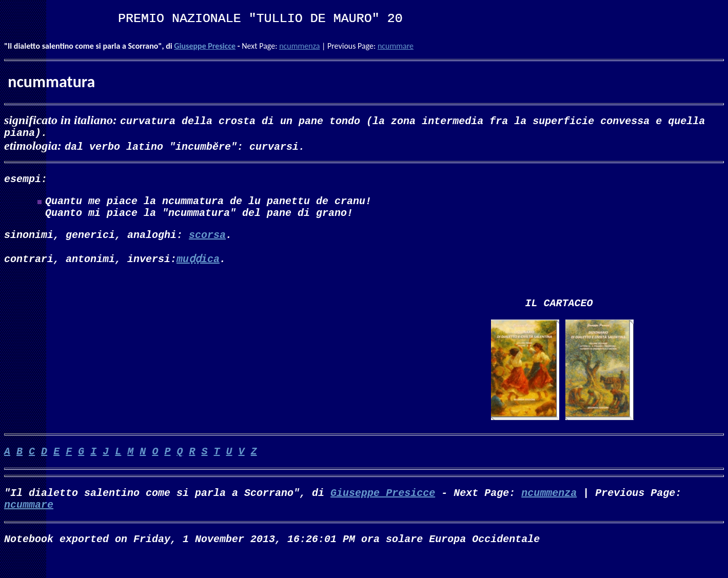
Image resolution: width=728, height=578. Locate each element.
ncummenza (299, 46)
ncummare (396, 46)
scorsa (207, 244)
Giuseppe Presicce (205, 46)
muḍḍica (198, 268)
